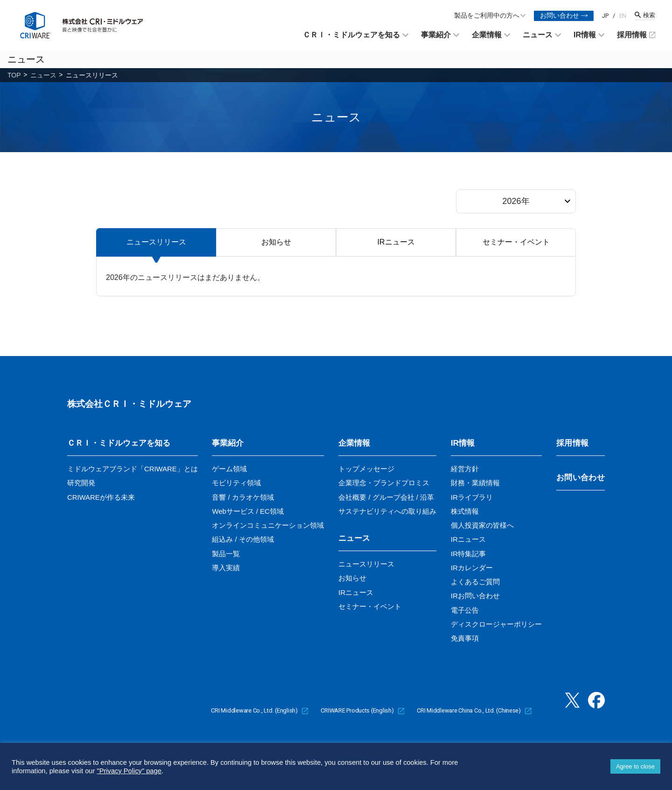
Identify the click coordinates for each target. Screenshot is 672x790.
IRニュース (396, 242)
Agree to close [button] (635, 766)
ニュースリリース (156, 242)
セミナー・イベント (516, 242)
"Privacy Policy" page (129, 771)
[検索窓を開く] (645, 16)
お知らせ (276, 242)
